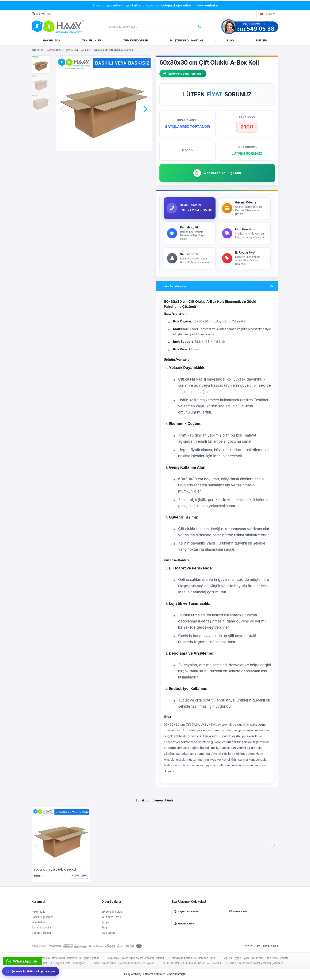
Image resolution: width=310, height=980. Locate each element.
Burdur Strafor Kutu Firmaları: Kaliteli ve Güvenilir (192, 964)
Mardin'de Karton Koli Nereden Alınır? (194, 959)
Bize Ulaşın (108, 934)
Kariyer (106, 923)
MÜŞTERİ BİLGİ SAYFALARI (187, 40)
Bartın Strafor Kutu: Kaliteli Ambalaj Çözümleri (256, 964)
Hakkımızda (38, 912)
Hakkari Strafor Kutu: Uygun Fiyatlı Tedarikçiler (57, 964)
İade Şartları (39, 923)
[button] (145, 103)
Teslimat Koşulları (42, 928)
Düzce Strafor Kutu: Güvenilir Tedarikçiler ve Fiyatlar (124, 964)
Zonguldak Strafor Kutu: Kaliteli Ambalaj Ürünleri (135, 959)
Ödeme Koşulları (41, 934)
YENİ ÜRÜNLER (92, 40)
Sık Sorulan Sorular (113, 912)
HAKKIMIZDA (51, 40)
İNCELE (39, 877)
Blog (104, 928)
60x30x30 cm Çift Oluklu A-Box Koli (55, 870)
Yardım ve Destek (112, 918)
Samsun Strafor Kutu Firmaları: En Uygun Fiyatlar (69, 959)
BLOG (230, 40)
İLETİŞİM (262, 40)
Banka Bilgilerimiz (42, 918)
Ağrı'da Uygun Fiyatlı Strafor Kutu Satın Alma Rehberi (256, 959)
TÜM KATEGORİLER (136, 40)
